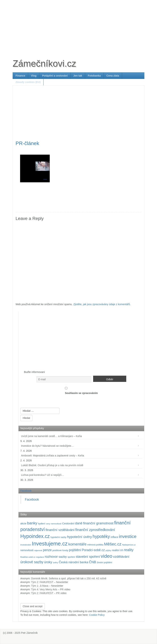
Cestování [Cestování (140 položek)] (68, 523)
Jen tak (78, 76)
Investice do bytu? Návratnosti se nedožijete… (47, 446)
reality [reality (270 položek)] (129, 550)
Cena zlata (113, 76)
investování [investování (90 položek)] (26, 545)
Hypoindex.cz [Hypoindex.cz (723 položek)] (35, 536)
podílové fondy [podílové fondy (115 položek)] (60, 550)
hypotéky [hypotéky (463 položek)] (101, 536)
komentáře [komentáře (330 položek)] (77, 544)
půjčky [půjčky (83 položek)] (108, 550)
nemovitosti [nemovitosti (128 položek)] (27, 550)
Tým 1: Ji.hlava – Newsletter (47, 586)
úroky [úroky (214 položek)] (48, 562)
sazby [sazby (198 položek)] (63, 557)
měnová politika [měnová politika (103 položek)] (95, 545)
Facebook (26, 491)
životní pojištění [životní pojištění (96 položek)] (104, 562)
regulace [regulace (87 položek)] (40, 557)
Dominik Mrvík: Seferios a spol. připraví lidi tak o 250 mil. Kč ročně (69, 578)
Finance (20, 76)
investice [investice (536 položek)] (128, 536)
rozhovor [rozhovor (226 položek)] (51, 557)
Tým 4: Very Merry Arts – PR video (51, 589)
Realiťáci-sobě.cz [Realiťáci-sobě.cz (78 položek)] (28, 557)
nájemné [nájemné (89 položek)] (38, 550)
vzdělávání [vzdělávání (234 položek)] (121, 557)
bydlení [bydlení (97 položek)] (42, 524)
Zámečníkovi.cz (44, 64)
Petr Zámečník (29, 633)
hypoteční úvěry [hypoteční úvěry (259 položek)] (79, 537)
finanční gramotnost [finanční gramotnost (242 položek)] (98, 523)
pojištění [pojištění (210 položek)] (75, 550)
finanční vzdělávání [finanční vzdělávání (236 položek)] (60, 530)
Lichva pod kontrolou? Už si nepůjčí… (43, 475)
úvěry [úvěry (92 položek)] (56, 562)
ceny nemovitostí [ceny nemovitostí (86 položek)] (54, 524)
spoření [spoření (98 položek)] (71, 557)
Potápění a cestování (55, 76)
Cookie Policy (97, 615)
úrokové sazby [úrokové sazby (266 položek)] (32, 562)
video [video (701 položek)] (106, 556)
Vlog (34, 76)
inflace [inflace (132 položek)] (114, 537)
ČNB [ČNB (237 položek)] (93, 562)
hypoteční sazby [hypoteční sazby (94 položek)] (58, 537)
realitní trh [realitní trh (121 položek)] (118, 550)
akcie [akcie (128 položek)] (23, 523)
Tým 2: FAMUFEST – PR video (49, 593)
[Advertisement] (78, 26)
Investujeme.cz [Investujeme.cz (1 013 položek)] (50, 544)
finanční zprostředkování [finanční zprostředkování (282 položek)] (95, 530)
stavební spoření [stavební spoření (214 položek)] (88, 557)
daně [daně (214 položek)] (79, 523)
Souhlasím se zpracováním (81, 390)
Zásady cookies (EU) (28, 82)
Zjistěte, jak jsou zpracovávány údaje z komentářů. (102, 304)
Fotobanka (94, 76)
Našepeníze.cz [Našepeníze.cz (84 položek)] (129, 545)
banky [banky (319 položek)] (32, 523)
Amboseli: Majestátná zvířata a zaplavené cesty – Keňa (53, 456)
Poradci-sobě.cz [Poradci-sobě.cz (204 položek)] (93, 550)
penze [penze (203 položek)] (47, 550)
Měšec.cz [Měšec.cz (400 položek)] (113, 544)
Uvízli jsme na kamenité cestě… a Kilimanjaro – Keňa (51, 436)
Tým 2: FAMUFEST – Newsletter (50, 582)
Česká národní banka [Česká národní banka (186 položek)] (73, 562)
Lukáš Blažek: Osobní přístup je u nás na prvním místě (52, 465)
